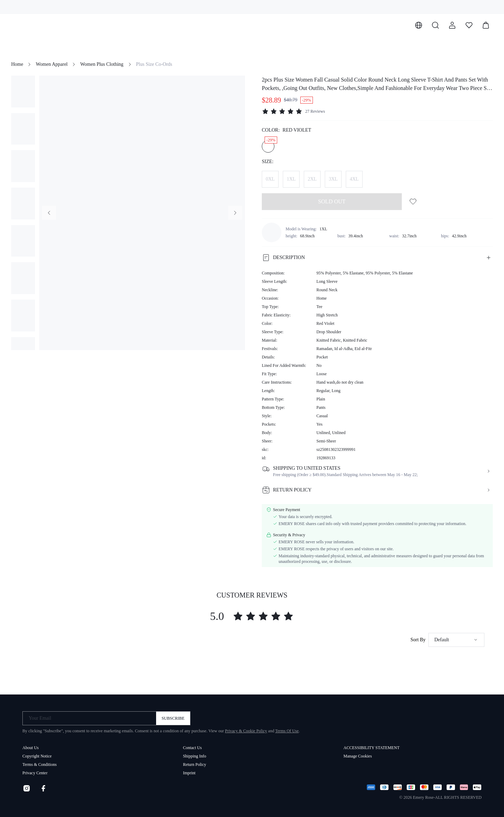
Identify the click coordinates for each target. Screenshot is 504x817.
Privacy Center (35, 773)
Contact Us (192, 748)
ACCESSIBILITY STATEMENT (371, 748)
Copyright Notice (37, 756)
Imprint (189, 773)
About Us (30, 748)
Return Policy (195, 764)
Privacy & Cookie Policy (246, 731)
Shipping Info (195, 756)
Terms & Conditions (40, 764)
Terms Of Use (287, 731)
